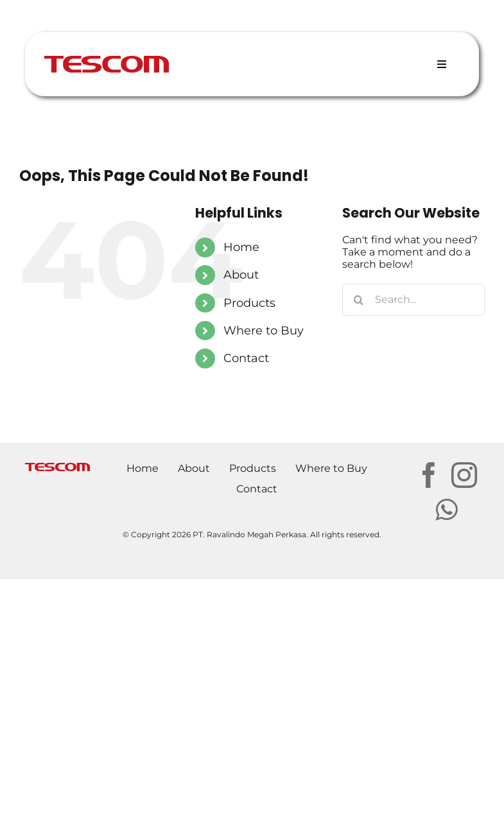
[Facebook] (429, 475)
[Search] (358, 300)
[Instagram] (464, 475)
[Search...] (413, 300)
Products (249, 303)
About (241, 275)
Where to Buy (264, 331)
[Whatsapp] (446, 510)
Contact (246, 358)
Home (241, 247)
